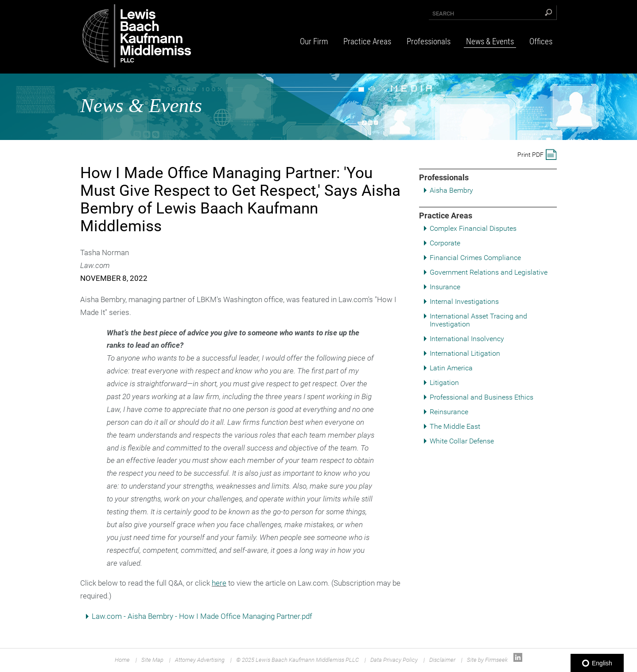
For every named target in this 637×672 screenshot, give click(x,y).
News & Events (490, 41)
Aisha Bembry (451, 190)
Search (443, 14)
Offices (541, 41)
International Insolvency (467, 339)
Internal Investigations (464, 301)
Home (122, 660)
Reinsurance (449, 412)
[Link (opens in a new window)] (518, 660)
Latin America (451, 368)
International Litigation (465, 353)
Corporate (445, 243)
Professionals (429, 41)
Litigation (444, 383)
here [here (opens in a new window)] (219, 583)
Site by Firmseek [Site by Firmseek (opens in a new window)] (487, 660)
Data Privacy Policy (394, 660)
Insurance (445, 287)
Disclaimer (442, 660)
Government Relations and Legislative (489, 272)
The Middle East (455, 426)
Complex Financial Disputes (473, 228)
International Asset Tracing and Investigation (478, 320)
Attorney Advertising (200, 660)
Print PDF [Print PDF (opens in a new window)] (530, 155)
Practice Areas (367, 41)
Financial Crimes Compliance (475, 258)
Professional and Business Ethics (482, 397)
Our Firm (314, 41)
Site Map (152, 660)
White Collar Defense (462, 441)
